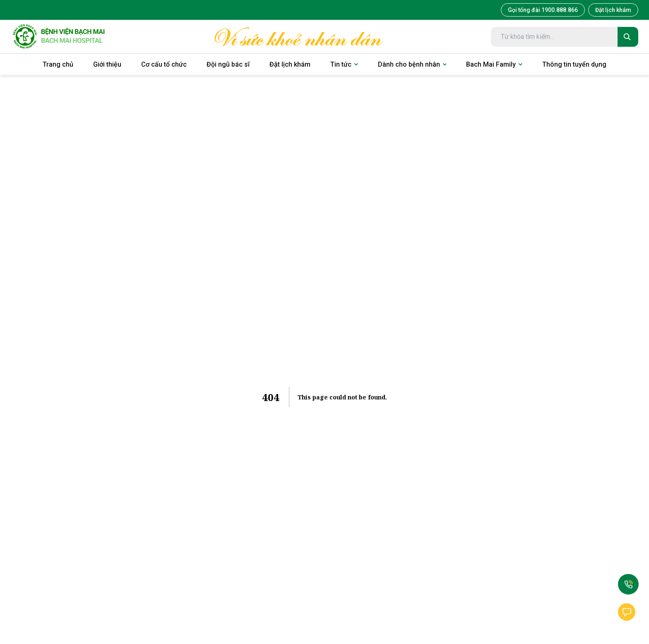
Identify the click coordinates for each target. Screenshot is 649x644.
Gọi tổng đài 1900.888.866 (543, 10)
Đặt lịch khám (613, 10)
